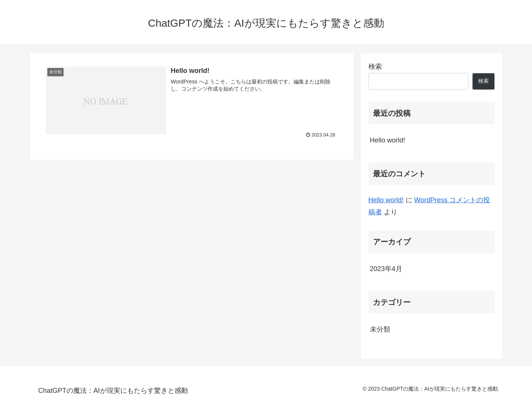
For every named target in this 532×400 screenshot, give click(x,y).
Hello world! (388, 140)
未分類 (380, 329)
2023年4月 (386, 269)
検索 (375, 67)
